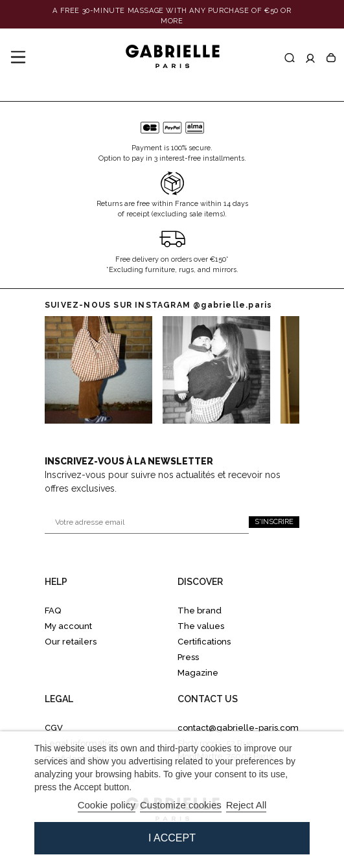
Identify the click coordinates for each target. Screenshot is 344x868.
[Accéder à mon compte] (310, 58)
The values (201, 626)
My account (68, 626)
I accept (172, 838)
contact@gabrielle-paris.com (238, 728)
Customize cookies (181, 805)
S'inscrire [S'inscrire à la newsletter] (274, 522)
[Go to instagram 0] (98, 370)
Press (188, 657)
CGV (54, 728)
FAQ (53, 611)
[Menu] (18, 58)
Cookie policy (107, 805)
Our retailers (71, 642)
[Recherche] (290, 58)
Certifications (204, 642)
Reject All (247, 805)
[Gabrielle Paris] (172, 57)
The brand (200, 611)
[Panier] (331, 58)
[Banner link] (172, 16)
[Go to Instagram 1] (216, 370)
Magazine (198, 673)
